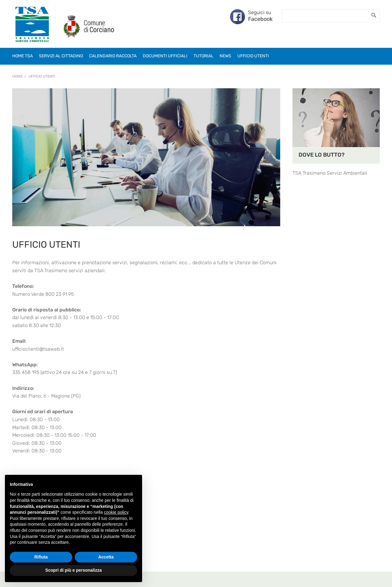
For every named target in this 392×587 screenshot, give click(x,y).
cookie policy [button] (116, 512)
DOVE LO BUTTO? (322, 155)
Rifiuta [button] (41, 557)
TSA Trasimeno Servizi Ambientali (330, 173)
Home (17, 76)
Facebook (260, 19)
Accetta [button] (106, 557)
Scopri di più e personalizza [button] (73, 570)
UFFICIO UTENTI (42, 76)
